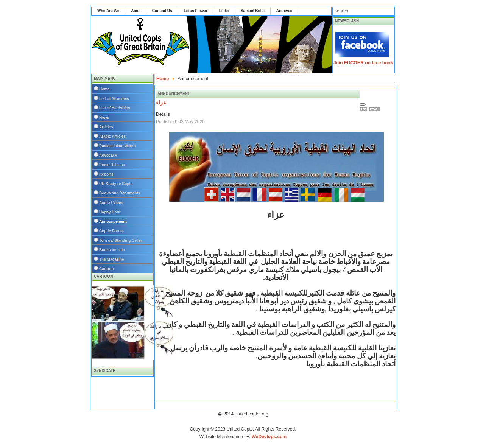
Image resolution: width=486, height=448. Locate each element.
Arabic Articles (112, 136)
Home (104, 89)
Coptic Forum (111, 231)
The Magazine (112, 259)
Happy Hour (110, 212)
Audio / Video (111, 203)
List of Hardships (115, 108)
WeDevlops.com (269, 437)
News (104, 117)
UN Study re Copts (116, 184)
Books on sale (112, 250)
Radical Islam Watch (117, 146)
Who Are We (108, 11)
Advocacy (108, 155)
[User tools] (363, 104)
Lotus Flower (196, 11)
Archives (284, 11)
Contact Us (162, 11)
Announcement (113, 222)
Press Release (112, 165)
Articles (106, 127)
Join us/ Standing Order (121, 240)
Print (364, 109)
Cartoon (106, 269)
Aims (136, 11)
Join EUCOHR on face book (363, 63)
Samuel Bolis (253, 11)
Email (376, 109)
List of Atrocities (114, 99)
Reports (106, 174)
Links (224, 11)
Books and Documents (120, 193)
